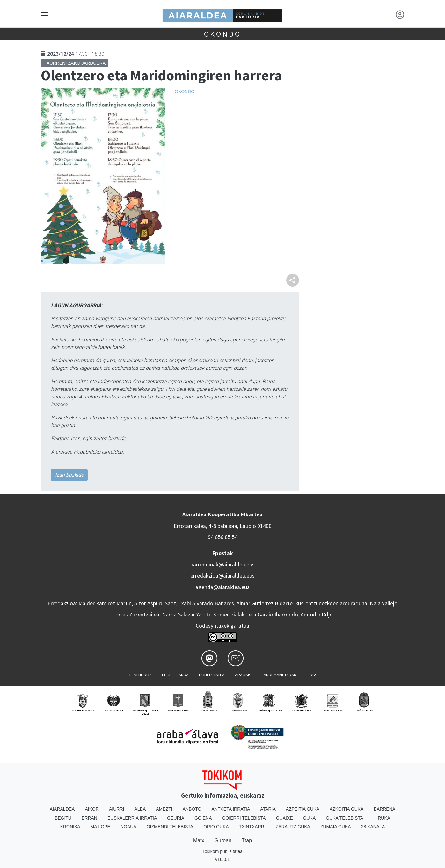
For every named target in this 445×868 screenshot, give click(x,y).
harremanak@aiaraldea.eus (222, 565)
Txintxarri (252, 827)
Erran (89, 818)
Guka (310, 818)
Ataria (268, 809)
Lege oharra (175, 675)
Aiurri (117, 809)
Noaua (128, 827)
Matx (199, 840)
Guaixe (285, 818)
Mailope (100, 827)
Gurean (223, 840)
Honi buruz (140, 675)
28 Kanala (373, 827)
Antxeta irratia (231, 809)
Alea (140, 809)
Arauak (243, 675)
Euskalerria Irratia (132, 818)
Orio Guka (216, 827)
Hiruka (382, 818)
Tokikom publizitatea (222, 851)
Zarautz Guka (293, 827)
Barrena (384, 809)
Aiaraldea (62, 809)
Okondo (223, 34)
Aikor (92, 809)
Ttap (247, 840)
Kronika (70, 827)
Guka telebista (344, 818)
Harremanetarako (280, 675)
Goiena (203, 818)
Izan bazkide (69, 475)
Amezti (164, 809)
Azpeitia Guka (303, 809)
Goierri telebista (244, 818)
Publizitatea (212, 675)
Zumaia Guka (336, 827)
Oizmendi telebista (170, 827)
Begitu (63, 818)
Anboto (192, 809)
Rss (314, 675)
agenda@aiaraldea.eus (222, 587)
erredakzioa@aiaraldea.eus (222, 576)
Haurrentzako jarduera (74, 63)
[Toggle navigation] (45, 15)
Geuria (176, 818)
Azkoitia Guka (347, 809)
